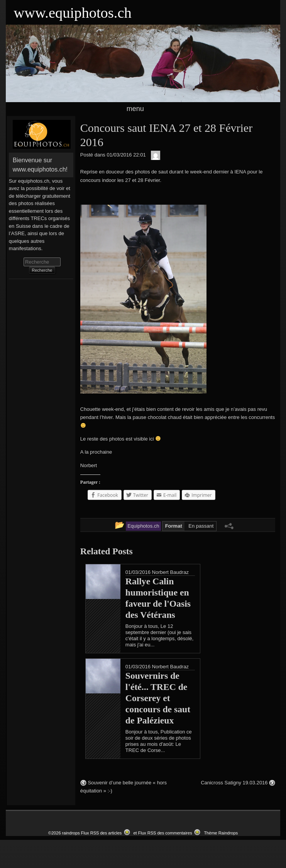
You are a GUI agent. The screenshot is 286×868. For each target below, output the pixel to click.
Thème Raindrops (221, 833)
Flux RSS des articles (102, 833)
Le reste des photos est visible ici (120, 439)
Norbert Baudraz (170, 572)
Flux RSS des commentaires (165, 833)
